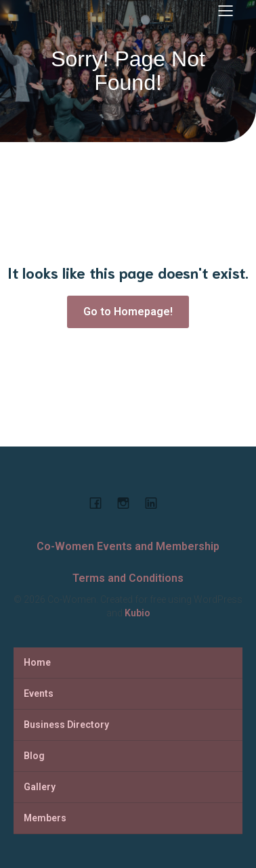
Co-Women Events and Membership (128, 546)
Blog (34, 756)
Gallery (40, 787)
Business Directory (66, 725)
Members (45, 818)
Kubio (137, 613)
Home (37, 662)
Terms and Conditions (128, 578)
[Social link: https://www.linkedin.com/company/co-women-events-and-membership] (156, 503)
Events (39, 693)
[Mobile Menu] (226, 10)
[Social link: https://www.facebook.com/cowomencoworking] (101, 503)
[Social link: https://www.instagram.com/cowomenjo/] (128, 503)
